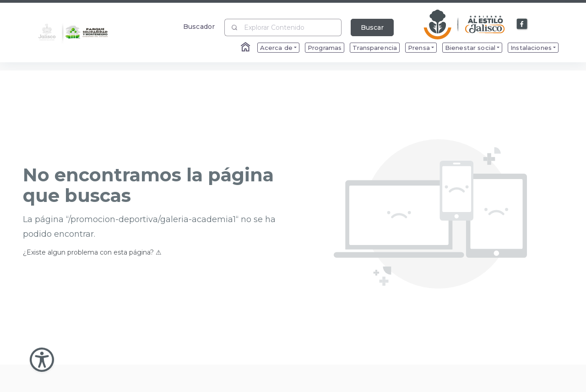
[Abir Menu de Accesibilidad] (42, 360)
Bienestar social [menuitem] (470, 48)
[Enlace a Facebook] (522, 24)
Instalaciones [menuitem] (531, 48)
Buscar (372, 27)
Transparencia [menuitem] (375, 48)
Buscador (199, 26)
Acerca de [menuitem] (276, 48)
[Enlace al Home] (246, 48)
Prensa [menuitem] (419, 48)
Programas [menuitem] (325, 48)
